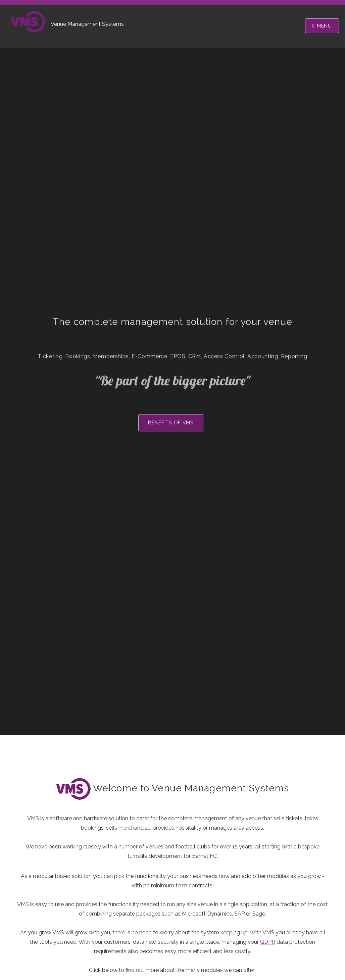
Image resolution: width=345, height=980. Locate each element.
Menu (324, 26)
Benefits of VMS (171, 424)
